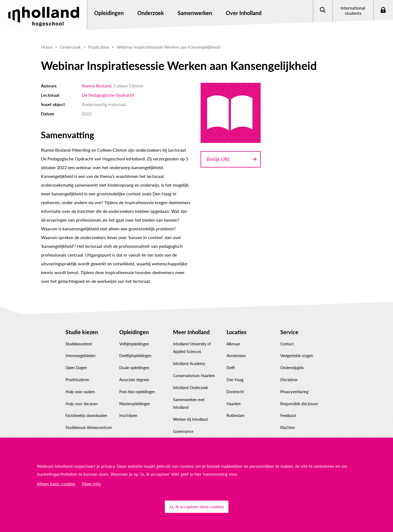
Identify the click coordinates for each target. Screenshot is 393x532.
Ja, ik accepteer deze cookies (197, 506)
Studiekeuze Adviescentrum (89, 427)
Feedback (288, 415)
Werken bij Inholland (190, 419)
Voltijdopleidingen (134, 344)
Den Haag (235, 380)
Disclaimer (289, 380)
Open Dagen (76, 368)
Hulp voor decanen (82, 404)
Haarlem (234, 404)
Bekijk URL (218, 159)
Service (289, 332)
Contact (287, 344)
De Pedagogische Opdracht (108, 95)
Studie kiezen (82, 332)
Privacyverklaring (294, 392)
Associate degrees (134, 380)
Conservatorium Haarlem (194, 376)
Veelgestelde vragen (297, 356)
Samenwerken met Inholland (189, 404)
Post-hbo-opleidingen (137, 392)
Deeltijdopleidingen (135, 356)
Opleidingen (134, 332)
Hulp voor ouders (80, 392)
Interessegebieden (81, 356)
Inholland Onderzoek (190, 388)
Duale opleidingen (134, 368)
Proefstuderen (77, 380)
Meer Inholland (191, 332)
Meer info (91, 483)
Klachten (288, 427)
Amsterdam (236, 356)
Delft (231, 368)
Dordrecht (235, 392)
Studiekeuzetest (79, 344)
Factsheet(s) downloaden (86, 415)
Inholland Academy (189, 364)
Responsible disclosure (299, 404)
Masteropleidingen (135, 404)
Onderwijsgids (292, 368)
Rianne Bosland (97, 86)
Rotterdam (236, 415)
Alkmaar (233, 344)
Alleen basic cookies (56, 483)
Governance (183, 431)
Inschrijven (128, 415)
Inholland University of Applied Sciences (192, 348)
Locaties (236, 332)
